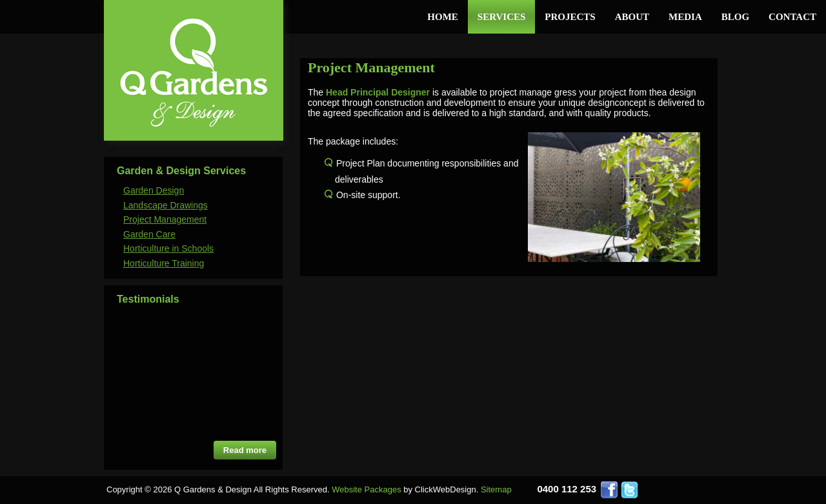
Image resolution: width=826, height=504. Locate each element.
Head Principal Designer (378, 92)
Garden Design (154, 190)
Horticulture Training (164, 263)
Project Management (165, 219)
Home (443, 17)
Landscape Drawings (166, 205)
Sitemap (496, 489)
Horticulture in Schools (168, 248)
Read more (245, 450)
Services (502, 17)
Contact (792, 17)
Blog (735, 17)
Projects (570, 17)
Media (685, 17)
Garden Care (149, 234)
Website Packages (366, 489)
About (632, 17)
